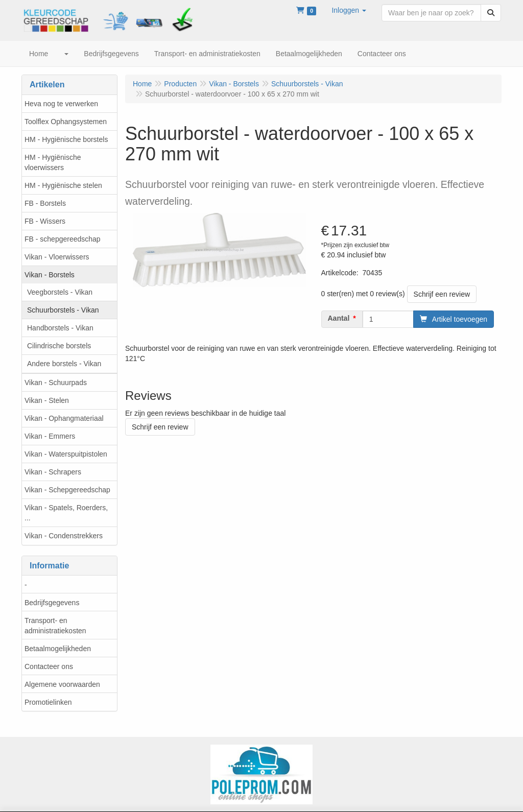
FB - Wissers (45, 221)
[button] (349, 10)
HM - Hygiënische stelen (63, 185)
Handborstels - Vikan (60, 328)
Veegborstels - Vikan (60, 292)
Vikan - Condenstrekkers (64, 536)
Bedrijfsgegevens (52, 603)
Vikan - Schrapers (53, 472)
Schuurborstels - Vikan (63, 310)
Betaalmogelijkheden (58, 649)
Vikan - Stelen (47, 400)
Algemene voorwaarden (62, 684)
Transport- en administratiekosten (55, 626)
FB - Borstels (45, 203)
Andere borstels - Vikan (64, 364)
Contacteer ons (49, 666)
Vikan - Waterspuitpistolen (66, 454)
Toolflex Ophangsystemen (66, 122)
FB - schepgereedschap (63, 239)
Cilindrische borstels (59, 346)
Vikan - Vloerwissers (57, 257)
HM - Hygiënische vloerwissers (53, 162)
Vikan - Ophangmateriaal (64, 418)
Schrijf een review (442, 294)
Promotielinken (48, 702)
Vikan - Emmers (50, 436)
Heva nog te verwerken (61, 104)
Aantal (339, 318)
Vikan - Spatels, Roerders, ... (66, 513)
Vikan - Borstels (50, 275)
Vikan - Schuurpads (56, 383)
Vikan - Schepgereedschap (67, 490)
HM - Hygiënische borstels (66, 139)
